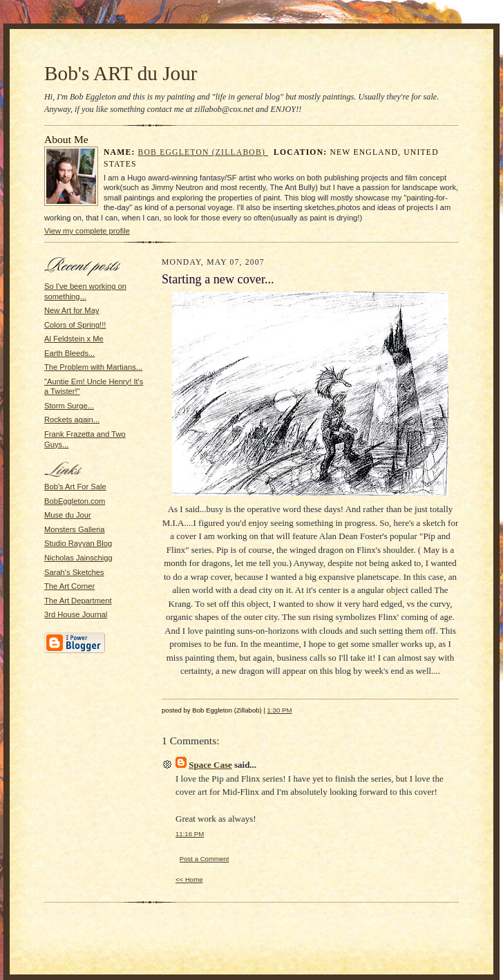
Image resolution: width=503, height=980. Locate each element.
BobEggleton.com (75, 501)
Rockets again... (72, 420)
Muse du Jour (68, 515)
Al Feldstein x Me (74, 339)
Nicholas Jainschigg (78, 558)
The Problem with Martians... (93, 367)
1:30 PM (280, 710)
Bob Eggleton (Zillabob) (203, 152)
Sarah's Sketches (74, 572)
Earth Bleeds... (69, 353)
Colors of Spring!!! (75, 325)
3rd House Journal (76, 614)
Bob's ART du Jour (121, 73)
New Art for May (72, 310)
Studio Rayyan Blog (78, 543)
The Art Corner (69, 586)
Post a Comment (205, 859)
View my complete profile (87, 231)
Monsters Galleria (75, 529)
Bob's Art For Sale (75, 487)
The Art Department (78, 601)
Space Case (210, 765)
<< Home (189, 879)
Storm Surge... (69, 406)
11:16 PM (190, 834)
